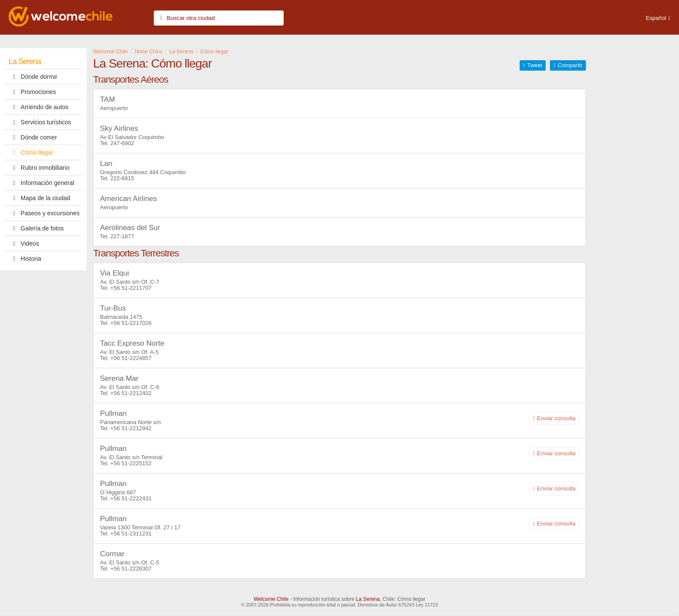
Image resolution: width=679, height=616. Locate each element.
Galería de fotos (36, 228)
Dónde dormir (33, 77)
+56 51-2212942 (131, 428)
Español (656, 18)
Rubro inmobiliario (39, 168)
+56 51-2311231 (131, 533)
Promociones (32, 92)
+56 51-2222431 (131, 498)
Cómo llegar (31, 152)
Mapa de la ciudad (39, 198)
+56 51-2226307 (131, 569)
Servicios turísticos (40, 122)
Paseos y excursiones (44, 213)
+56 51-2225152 (131, 463)
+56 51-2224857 (131, 358)
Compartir (570, 65)
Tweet (535, 65)
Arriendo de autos (39, 107)
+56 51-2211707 (131, 288)
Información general (41, 183)
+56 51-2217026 (131, 323)
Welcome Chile (271, 599)
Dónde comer (33, 137)
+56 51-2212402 (131, 393)
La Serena (25, 62)
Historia (25, 259)
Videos (24, 243)
